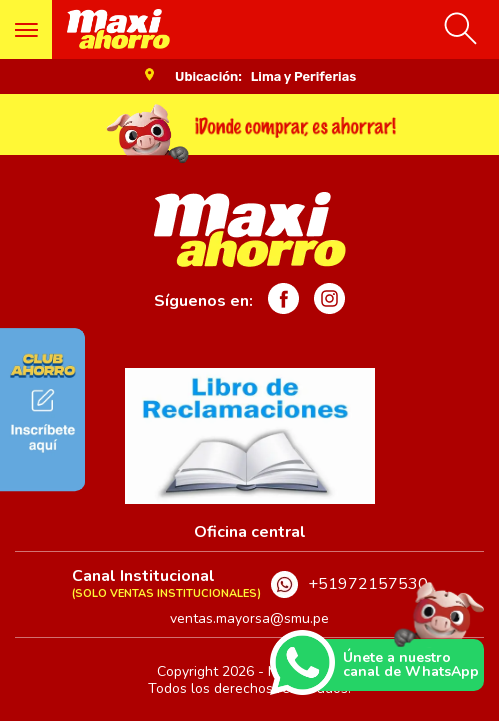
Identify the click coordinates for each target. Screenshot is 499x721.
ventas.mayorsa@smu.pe (249, 618)
